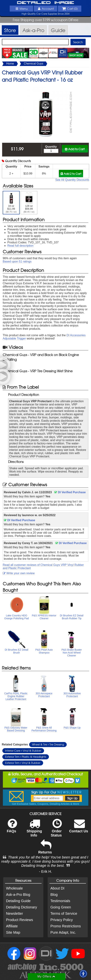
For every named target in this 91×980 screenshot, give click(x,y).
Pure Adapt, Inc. (63, 932)
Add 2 (71, 174)
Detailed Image (45, 3)
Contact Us (79, 828)
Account (45, 8)
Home (10, 64)
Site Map (13, 932)
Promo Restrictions (66, 926)
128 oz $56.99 (29, 203)
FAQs (12, 828)
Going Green (61, 907)
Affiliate (12, 926)
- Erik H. (45, 871)
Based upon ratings (17, 261)
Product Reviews (19, 920)
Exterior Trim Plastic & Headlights (26, 757)
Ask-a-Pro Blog (18, 895)
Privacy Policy (62, 920)
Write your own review (19, 573)
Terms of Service (64, 913)
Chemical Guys (33, 64)
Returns (45, 849)
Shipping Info (34, 830)
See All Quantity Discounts (72, 180)
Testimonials (60, 901)
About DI (57, 888)
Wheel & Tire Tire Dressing (48, 744)
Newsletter (14, 913)
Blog (54, 895)
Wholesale (14, 888)
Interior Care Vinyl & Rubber (23, 751)
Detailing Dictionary (21, 907)
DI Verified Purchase (70, 492)
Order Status (56, 830)
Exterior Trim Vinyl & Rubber (23, 763)
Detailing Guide (18, 901)
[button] (83, 974)
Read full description (20, 246)
